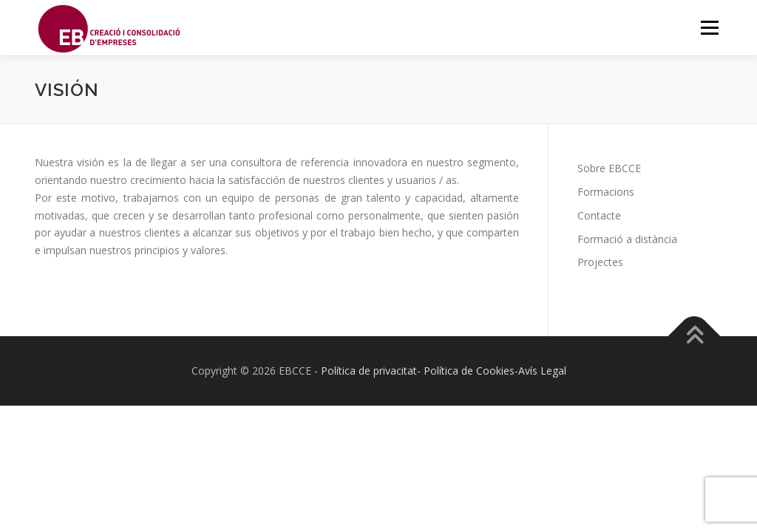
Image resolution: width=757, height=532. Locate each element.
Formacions (606, 192)
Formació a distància (627, 239)
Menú (709, 28)
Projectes (600, 262)
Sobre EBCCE (609, 168)
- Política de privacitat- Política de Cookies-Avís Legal (440, 371)
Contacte (599, 215)
